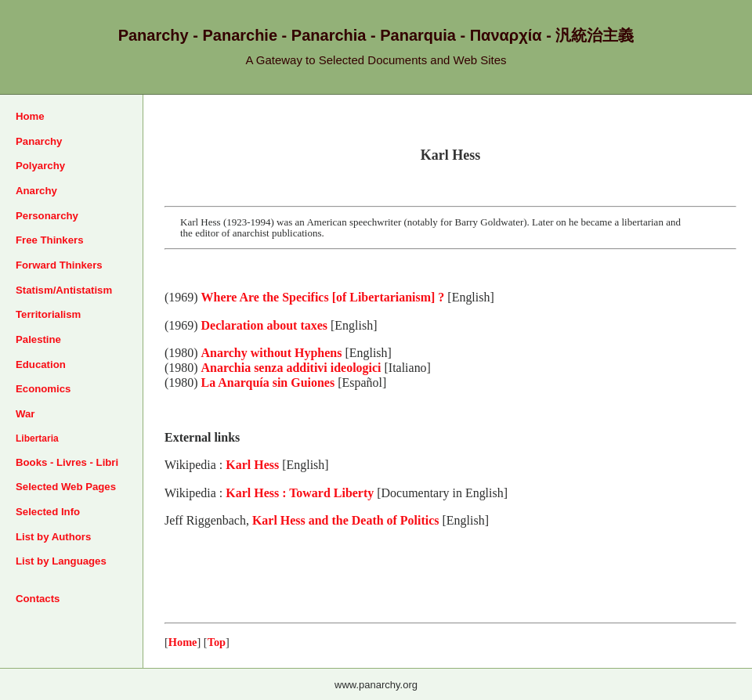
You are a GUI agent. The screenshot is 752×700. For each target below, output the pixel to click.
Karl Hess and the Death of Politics (346, 520)
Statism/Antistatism (64, 290)
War (25, 414)
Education (41, 364)
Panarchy (39, 141)
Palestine (38, 339)
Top (217, 642)
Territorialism (48, 314)
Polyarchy (40, 166)
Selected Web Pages (66, 487)
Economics (43, 389)
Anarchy (36, 191)
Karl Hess (252, 465)
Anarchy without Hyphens (272, 353)
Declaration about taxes (264, 325)
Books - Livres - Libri (67, 462)
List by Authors (53, 537)
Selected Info (48, 512)
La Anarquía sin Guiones (268, 382)
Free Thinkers (50, 240)
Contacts (38, 599)
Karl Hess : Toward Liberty (300, 493)
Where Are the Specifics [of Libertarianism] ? (323, 297)
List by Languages (61, 561)
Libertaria (37, 438)
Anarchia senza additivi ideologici (291, 368)
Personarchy (47, 216)
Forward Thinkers (59, 265)
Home (30, 116)
